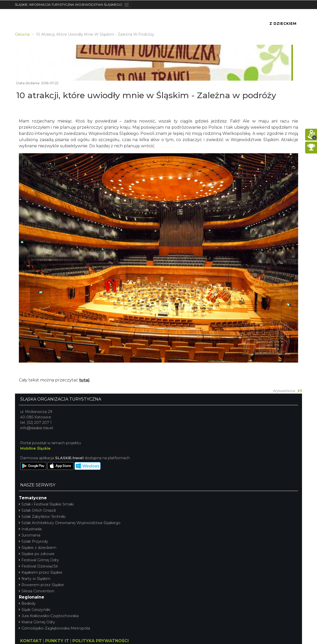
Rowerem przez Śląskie (41, 585)
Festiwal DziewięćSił (38, 566)
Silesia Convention (37, 591)
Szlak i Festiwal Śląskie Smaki (46, 504)
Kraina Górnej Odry (37, 622)
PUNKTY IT (57, 641)
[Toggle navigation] (127, 5)
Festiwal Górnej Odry (39, 560)
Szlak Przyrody (33, 541)
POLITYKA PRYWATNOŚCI (101, 641)
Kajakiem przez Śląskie (41, 572)
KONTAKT (31, 641)
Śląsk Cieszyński (35, 610)
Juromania (30, 535)
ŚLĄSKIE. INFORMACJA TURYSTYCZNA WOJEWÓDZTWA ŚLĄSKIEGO (69, 5)
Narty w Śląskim (35, 579)
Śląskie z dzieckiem (38, 548)
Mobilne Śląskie (35, 448)
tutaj (84, 380)
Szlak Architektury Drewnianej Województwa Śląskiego (70, 523)
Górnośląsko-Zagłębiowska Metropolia (54, 628)
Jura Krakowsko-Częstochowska (49, 616)
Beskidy (27, 603)
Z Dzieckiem (283, 24)
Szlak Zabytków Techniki (42, 517)
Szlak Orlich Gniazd (37, 510)
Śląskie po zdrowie (37, 554)
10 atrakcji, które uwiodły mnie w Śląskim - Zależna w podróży (146, 95)
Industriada (30, 529)
